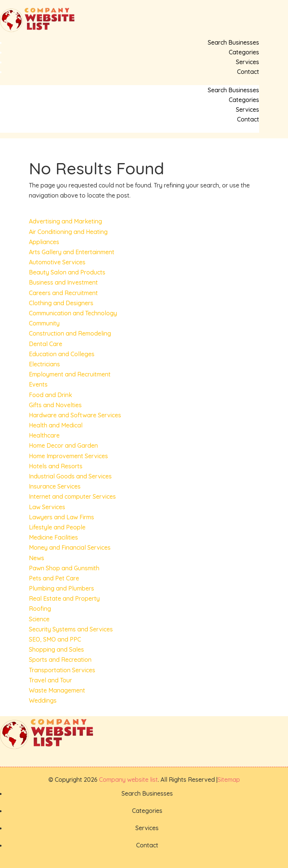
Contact (248, 72)
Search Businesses (233, 42)
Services (247, 62)
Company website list (128, 780)
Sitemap (229, 780)
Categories (244, 52)
